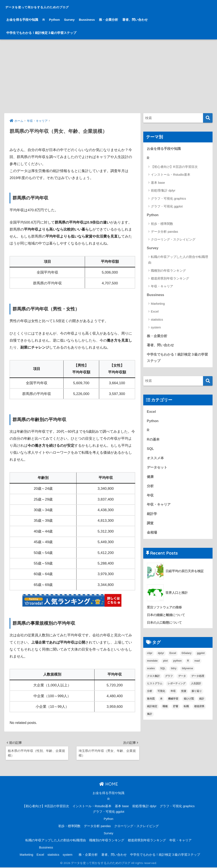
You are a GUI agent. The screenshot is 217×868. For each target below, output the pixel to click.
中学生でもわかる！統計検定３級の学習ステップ (41, 33)
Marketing (158, 304)
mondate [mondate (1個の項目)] (152, 665)
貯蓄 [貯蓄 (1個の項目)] (176, 711)
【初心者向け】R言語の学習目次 (174, 167)
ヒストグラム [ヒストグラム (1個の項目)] (155, 688)
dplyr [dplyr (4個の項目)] (161, 658)
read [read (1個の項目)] (197, 665)
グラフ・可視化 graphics (168, 199)
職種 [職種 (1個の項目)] (165, 711)
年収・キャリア (162, 287)
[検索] (208, 118)
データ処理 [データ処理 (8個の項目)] (198, 680)
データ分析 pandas (164, 232)
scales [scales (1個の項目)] (151, 673)
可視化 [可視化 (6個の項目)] (161, 696)
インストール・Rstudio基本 (171, 175)
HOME (109, 785)
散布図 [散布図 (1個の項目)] (151, 703)
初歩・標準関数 (162, 224)
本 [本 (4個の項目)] (161, 703)
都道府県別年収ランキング (170, 279)
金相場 (152, 536)
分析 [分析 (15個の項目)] (150, 696)
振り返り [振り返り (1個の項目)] (197, 696)
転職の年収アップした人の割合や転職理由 (178, 260)
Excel (155, 312)
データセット (158, 470)
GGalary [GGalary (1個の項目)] (187, 658)
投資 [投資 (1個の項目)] (184, 696)
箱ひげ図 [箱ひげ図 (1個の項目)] (189, 703)
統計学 (152, 517)
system (156, 328)
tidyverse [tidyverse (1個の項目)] (187, 673)
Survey (69, 20)
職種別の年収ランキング (168, 271)
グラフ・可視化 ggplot (167, 207)
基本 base (158, 183)
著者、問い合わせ (135, 20)
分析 (150, 489)
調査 (150, 527)
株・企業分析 (108, 20)
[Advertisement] (108, 76)
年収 (150, 499)
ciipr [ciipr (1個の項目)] (150, 658)
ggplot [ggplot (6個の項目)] (201, 658)
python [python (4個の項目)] (177, 665)
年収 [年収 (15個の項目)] (173, 696)
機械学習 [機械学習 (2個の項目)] (173, 703)
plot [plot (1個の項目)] (165, 665)
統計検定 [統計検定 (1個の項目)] (152, 711)
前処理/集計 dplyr (163, 191)
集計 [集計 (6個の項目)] (150, 718)
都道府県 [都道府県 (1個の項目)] (199, 711)
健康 (150, 479)
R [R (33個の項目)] (188, 665)
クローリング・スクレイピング (173, 240)
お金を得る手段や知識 (22, 20)
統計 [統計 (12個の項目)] (202, 703)
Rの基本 (154, 442)
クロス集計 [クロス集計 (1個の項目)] (153, 680)
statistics (157, 320)
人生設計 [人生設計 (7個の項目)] (196, 688)
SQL (150, 451)
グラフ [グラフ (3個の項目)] (169, 680)
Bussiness (87, 20)
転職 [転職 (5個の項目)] (186, 711)
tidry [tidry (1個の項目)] (174, 673)
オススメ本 (156, 461)
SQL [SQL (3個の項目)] (163, 673)
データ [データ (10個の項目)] (182, 680)
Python (54, 20)
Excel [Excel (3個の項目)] (173, 658)
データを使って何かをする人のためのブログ (58, 6)
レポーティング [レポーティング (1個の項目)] (177, 688)
